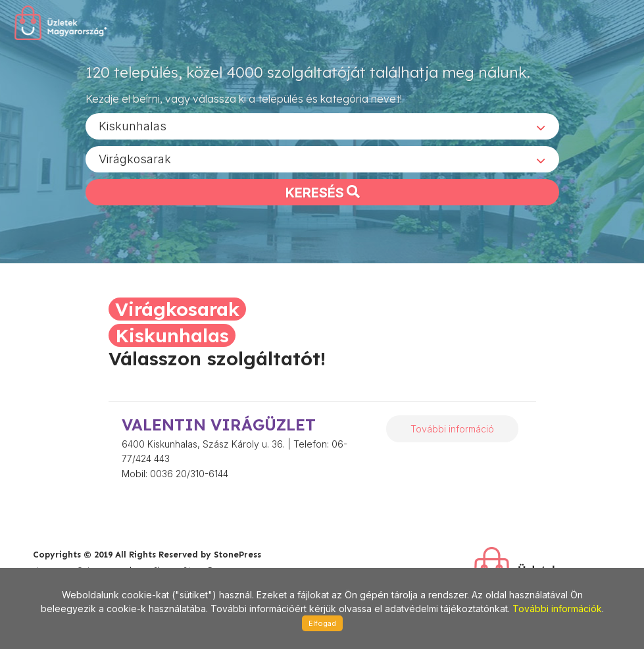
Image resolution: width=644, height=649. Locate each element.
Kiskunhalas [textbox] (133, 125)
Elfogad (322, 623)
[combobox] (322, 126)
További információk (557, 609)
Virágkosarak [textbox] (135, 158)
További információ (452, 429)
